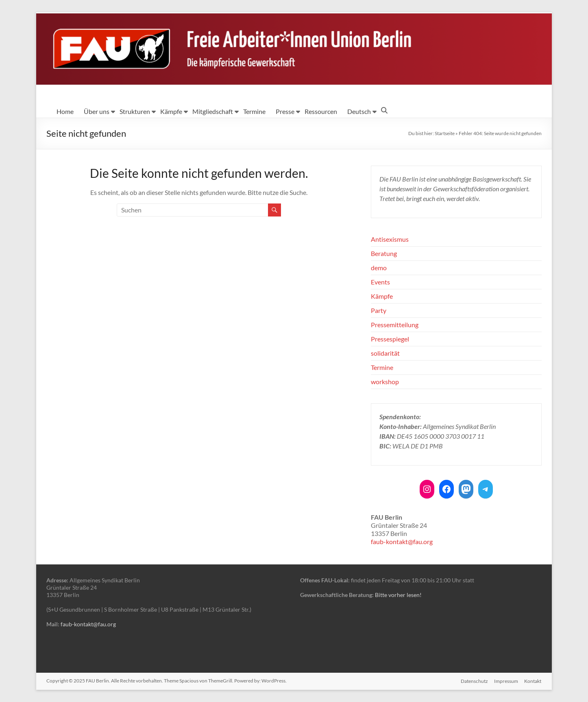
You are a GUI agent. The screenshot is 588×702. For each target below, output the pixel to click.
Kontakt (533, 681)
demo (379, 268)
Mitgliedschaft (213, 111)
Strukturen (135, 111)
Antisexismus (390, 239)
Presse (285, 111)
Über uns (97, 111)
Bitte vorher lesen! (398, 595)
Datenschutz (474, 681)
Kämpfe (171, 111)
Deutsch (359, 111)
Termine (254, 111)
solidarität (385, 353)
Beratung (384, 253)
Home (65, 111)
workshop (385, 382)
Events (380, 282)
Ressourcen (321, 111)
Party (379, 310)
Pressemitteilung (395, 325)
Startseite (445, 133)
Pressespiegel (390, 339)
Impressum (506, 681)
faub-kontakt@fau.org (402, 541)
